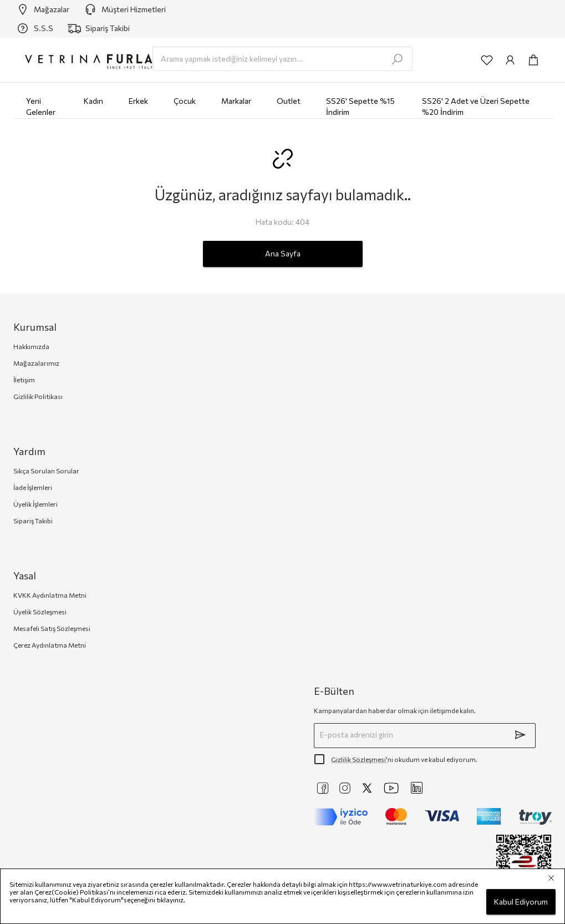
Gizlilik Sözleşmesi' (359, 759)
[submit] (520, 735)
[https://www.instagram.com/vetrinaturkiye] (345, 788)
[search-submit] (397, 59)
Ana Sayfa (283, 254)
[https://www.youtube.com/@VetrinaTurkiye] (391, 788)
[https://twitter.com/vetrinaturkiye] (367, 788)
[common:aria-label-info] (510, 60)
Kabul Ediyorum (521, 902)
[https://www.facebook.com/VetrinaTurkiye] (323, 788)
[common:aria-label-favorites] (487, 60)
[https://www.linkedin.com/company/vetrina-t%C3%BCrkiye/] (417, 788)
